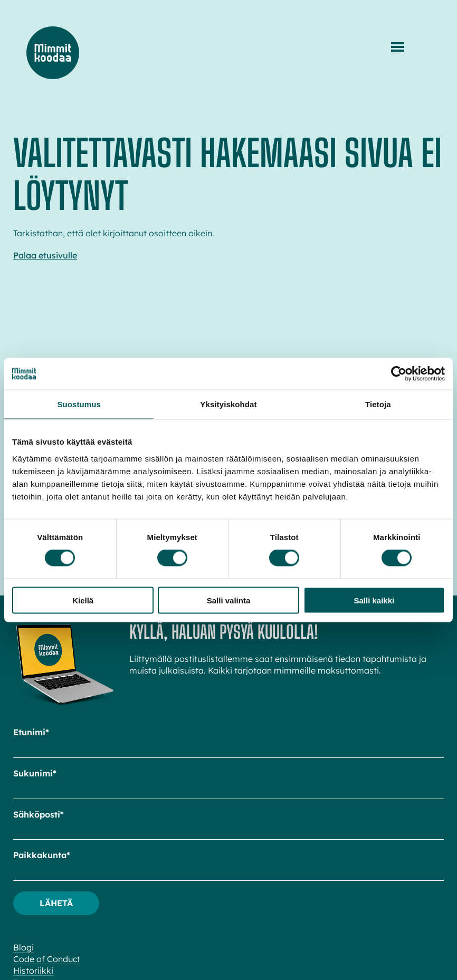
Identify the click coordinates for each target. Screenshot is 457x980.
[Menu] (398, 47)
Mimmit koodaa (53, 53)
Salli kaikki (374, 600)
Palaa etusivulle (45, 255)
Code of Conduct (47, 959)
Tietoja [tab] (378, 404)
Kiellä (83, 600)
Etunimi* (31, 732)
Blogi (23, 947)
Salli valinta (229, 600)
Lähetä (56, 903)
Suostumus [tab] (79, 404)
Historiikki (33, 971)
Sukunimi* (35, 773)
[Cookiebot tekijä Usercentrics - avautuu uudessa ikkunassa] (399, 374)
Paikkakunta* (42, 855)
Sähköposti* (39, 814)
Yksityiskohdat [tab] (228, 404)
